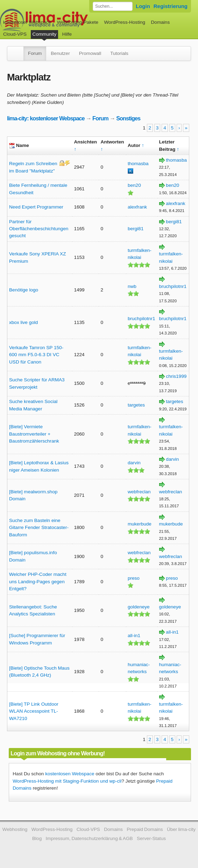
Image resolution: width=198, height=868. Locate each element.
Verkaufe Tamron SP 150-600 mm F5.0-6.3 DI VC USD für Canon (36, 355)
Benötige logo (24, 290)
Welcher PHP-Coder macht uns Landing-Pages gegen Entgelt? (38, 581)
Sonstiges (128, 118)
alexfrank (137, 207)
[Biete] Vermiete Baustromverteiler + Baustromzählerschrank (34, 434)
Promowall (90, 53)
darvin (134, 463)
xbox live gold (23, 322)
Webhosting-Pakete (78, 22)
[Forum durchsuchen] (113, 6)
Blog (37, 838)
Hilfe (67, 34)
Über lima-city (181, 829)
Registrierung (171, 6)
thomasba (138, 164)
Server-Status (151, 838)
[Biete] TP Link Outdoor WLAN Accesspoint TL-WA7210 (34, 711)
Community (45, 34)
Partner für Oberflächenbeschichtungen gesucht (39, 229)
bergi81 (136, 229)
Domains (161, 22)
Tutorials (119, 53)
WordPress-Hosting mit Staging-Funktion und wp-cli (67, 781)
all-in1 (134, 636)
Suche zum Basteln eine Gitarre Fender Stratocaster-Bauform (39, 528)
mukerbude (140, 524)
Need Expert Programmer (36, 207)
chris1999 (176, 376)
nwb (132, 286)
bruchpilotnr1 (173, 286)
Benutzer (60, 53)
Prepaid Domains (145, 829)
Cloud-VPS (15, 34)
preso (134, 578)
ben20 (134, 185)
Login (143, 6)
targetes (136, 405)
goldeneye (139, 607)
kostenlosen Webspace (70, 774)
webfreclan (139, 492)
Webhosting (15, 829)
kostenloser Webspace (27, 22)
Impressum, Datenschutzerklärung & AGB (89, 838)
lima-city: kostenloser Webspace (46, 118)
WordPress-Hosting (125, 22)
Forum (35, 53)
